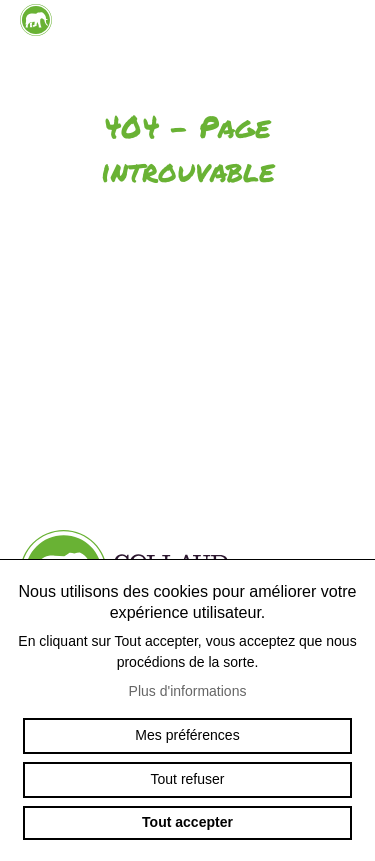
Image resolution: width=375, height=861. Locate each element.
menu (340, 40)
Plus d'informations (188, 691)
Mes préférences (187, 735)
